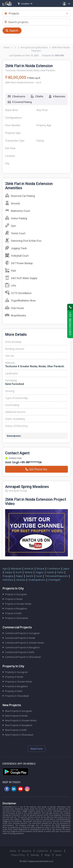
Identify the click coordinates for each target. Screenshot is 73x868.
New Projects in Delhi (16, 730)
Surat (39, 576)
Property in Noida (14, 677)
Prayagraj (8, 576)
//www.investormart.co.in (40, 861)
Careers (58, 851)
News (59, 855)
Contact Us (42, 851)
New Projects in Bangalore (19, 725)
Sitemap (35, 855)
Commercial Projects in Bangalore (22, 647)
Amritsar (29, 569)
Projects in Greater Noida (18, 604)
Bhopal (40, 569)
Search (14, 31)
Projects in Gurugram (16, 594)
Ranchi (30, 576)
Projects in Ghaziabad (17, 618)
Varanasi (21, 580)
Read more (36, 749)
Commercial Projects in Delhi (20, 652)
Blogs (47, 855)
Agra (5, 569)
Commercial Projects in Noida (20, 638)
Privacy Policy (18, 855)
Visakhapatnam (37, 580)
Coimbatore (54, 569)
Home (7, 47)
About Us (26, 851)
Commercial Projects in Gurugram (22, 633)
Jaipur (66, 569)
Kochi (19, 572)
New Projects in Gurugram (19, 711)
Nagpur (40, 572)
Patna (60, 572)
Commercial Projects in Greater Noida (24, 643)
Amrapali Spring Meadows (34, 47)
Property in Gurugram (16, 672)
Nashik (50, 572)
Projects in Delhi (13, 613)
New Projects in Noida (16, 716)
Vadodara (8, 580)
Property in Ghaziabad (17, 696)
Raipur (20, 576)
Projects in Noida (14, 599)
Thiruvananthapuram (56, 576)
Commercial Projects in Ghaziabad (23, 657)
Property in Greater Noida (19, 682)
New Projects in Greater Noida (21, 720)
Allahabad (16, 569)
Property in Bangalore (16, 686)
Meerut (29, 572)
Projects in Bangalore (16, 609)
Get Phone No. (36, 469)
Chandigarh (54, 580)
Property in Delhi (14, 691)
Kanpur (9, 572)
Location (24, 4)
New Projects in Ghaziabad (19, 735)
